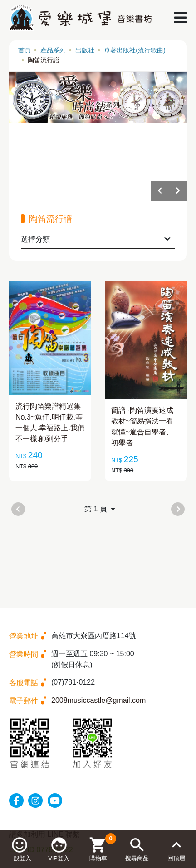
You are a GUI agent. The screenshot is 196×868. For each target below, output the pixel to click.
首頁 (24, 50)
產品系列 (53, 50)
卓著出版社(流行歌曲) (135, 50)
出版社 (85, 50)
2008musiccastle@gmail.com (98, 700)
